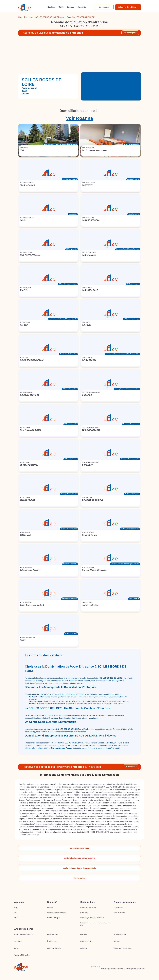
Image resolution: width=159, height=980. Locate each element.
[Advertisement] (79, 55)
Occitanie (84, 934)
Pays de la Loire (53, 934)
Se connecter (104, 7)
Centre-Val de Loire (54, 948)
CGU (16, 913)
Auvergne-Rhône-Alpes (22, 955)
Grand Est (117, 941)
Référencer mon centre (88, 908)
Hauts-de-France (86, 941)
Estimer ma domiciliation (127, 7)
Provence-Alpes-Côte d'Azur (24, 934)
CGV (16, 918)
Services (50, 908)
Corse (16, 948)
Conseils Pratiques (54, 918)
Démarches (84, 913)
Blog (16, 908)
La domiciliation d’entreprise (57, 913)
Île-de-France (52, 941)
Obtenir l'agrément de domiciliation (92, 918)
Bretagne (84, 948)
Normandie (18, 941)
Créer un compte (119, 913)
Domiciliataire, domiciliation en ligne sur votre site (96, 924)
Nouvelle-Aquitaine (120, 934)
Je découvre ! (131, 767)
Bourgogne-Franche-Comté (123, 948)
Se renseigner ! (130, 33)
